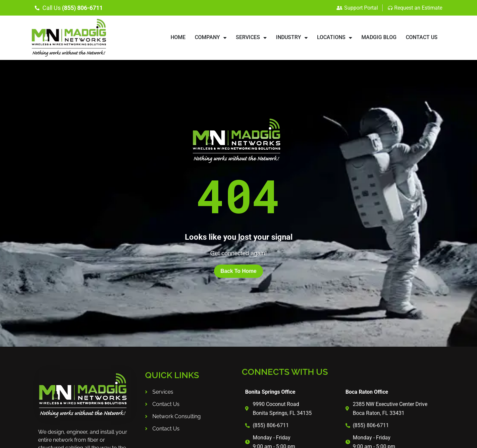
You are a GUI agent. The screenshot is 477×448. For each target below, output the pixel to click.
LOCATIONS (335, 38)
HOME (178, 37)
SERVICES (251, 38)
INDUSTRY (292, 38)
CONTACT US (422, 37)
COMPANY (211, 38)
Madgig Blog (379, 37)
